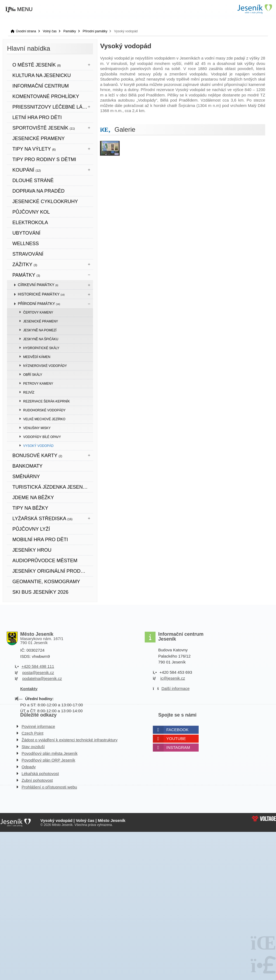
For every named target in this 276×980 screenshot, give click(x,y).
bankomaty (27, 466)
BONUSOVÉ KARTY (37, 456)
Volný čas (50, 31)
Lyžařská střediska (42, 519)
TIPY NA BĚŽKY (30, 508)
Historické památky (41, 294)
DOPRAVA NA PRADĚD (38, 191)
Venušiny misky (37, 428)
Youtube (176, 739)
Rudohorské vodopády (44, 410)
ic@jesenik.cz (173, 678)
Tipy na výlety (34, 149)
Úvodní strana (254, 9)
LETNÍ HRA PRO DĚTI (37, 117)
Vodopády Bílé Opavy (42, 437)
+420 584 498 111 (38, 666)
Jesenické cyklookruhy (45, 201)
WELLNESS (26, 244)
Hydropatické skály (41, 348)
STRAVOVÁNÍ (28, 254)
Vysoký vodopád (38, 446)
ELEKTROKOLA (30, 223)
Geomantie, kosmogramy (46, 582)
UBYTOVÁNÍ (26, 233)
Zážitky (25, 265)
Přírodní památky (95, 31)
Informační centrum (41, 86)
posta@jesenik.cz (38, 673)
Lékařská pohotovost (40, 774)
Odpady (29, 767)
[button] (19, 9)
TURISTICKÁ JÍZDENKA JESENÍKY (51, 487)
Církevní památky (38, 285)
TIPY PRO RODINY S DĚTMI (44, 159)
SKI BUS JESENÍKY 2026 (40, 592)
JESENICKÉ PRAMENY (39, 138)
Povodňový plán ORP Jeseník (48, 760)
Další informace (175, 688)
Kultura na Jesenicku (42, 75)
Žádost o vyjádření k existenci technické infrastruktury (70, 740)
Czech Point (32, 733)
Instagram (178, 747)
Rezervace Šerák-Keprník (46, 401)
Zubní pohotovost (37, 780)
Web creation (264, 819)
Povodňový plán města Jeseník (50, 753)
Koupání (27, 170)
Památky (70, 31)
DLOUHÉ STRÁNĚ (33, 180)
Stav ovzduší (33, 747)
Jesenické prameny (41, 321)
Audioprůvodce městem (45, 561)
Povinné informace (38, 726)
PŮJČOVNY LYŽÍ (31, 529)
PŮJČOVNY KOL (31, 212)
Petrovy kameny (38, 384)
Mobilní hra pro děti (40, 540)
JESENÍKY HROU (32, 550)
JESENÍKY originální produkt (51, 571)
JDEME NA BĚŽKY (33, 498)
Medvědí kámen (37, 357)
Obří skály (33, 375)
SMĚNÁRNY (26, 477)
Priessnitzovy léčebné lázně (53, 107)
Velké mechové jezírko (44, 419)
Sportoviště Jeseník (44, 128)
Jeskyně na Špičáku (41, 339)
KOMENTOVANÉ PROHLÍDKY (46, 96)
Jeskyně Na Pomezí (40, 330)
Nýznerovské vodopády (45, 366)
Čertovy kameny (38, 312)
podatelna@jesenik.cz (42, 678)
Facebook (177, 730)
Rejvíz (29, 392)
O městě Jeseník (37, 65)
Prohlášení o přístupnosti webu (49, 787)
